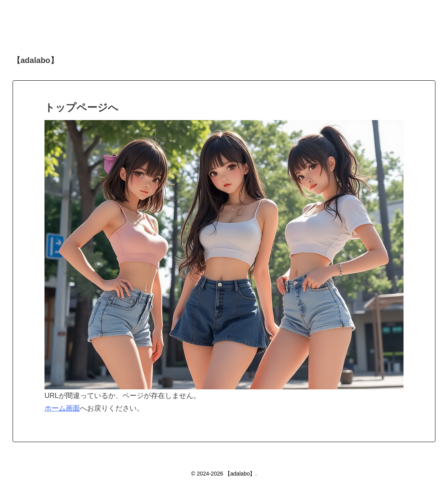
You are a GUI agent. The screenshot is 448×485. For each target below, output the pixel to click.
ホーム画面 (62, 408)
